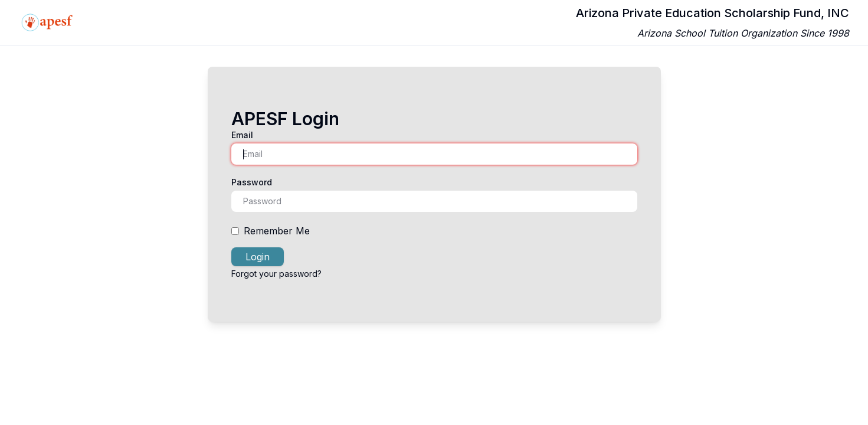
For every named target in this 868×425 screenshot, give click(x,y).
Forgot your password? (276, 274)
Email (242, 135)
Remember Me (277, 231)
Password (252, 182)
